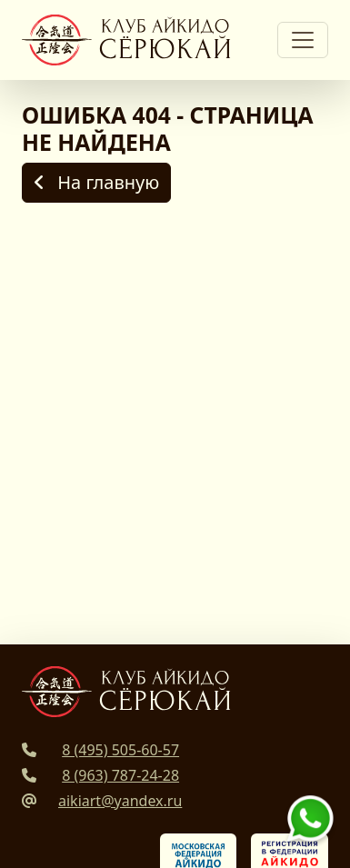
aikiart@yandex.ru (120, 801)
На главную (96, 182)
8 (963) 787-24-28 (120, 775)
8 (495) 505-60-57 (120, 750)
